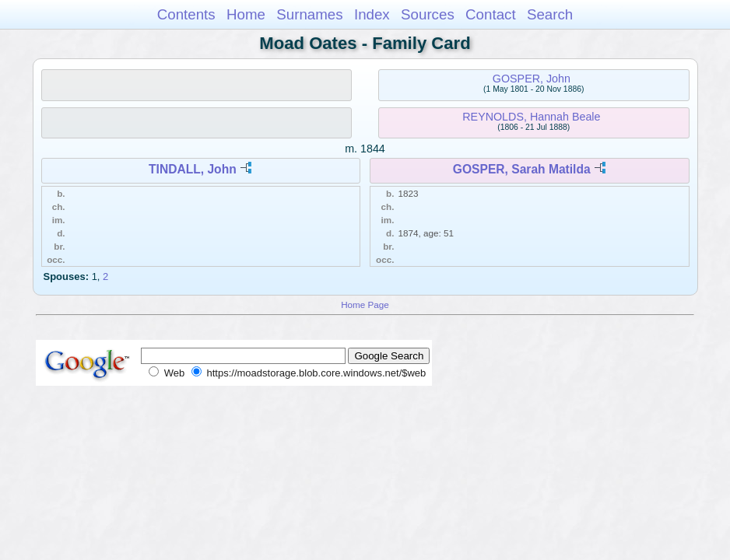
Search (550, 14)
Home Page (365, 304)
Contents (186, 14)
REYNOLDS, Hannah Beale (531, 117)
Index (372, 14)
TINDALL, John (193, 169)
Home (246, 14)
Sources (428, 14)
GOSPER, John (532, 79)
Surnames (309, 14)
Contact (491, 14)
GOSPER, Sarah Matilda (522, 169)
